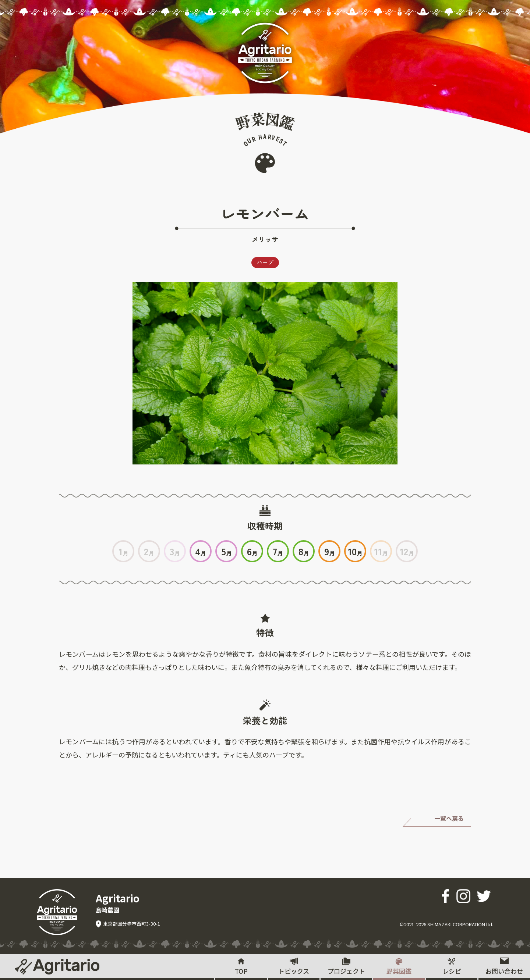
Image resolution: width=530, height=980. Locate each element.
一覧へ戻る (449, 819)
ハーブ (265, 263)
